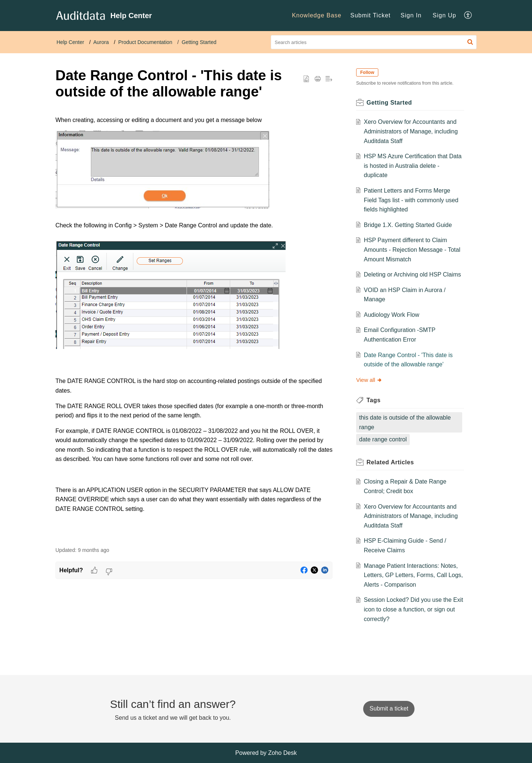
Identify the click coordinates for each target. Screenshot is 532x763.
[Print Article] (318, 79)
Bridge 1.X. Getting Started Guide (408, 225)
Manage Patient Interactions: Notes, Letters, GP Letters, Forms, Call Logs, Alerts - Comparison (413, 575)
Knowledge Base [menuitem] (317, 15)
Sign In (411, 15)
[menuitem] (317, 16)
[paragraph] (194, 327)
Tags (374, 400)
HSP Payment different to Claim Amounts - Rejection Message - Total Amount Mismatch (412, 250)
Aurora (101, 42)
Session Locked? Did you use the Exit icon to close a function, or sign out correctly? (414, 609)
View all (369, 380)
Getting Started (199, 42)
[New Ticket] (389, 708)
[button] (470, 42)
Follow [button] (367, 72)
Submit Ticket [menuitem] (370, 15)
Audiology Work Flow (392, 315)
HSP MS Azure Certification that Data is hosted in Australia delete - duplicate (413, 166)
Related (390, 462)
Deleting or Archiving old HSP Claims (412, 274)
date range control (383, 439)
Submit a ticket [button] (389, 708)
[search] (374, 42)
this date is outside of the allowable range (405, 422)
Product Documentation (145, 42)
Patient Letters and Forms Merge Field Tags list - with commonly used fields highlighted (411, 200)
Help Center (70, 42)
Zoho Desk (282, 753)
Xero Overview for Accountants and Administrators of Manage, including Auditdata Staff (411, 131)
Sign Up (444, 15)
